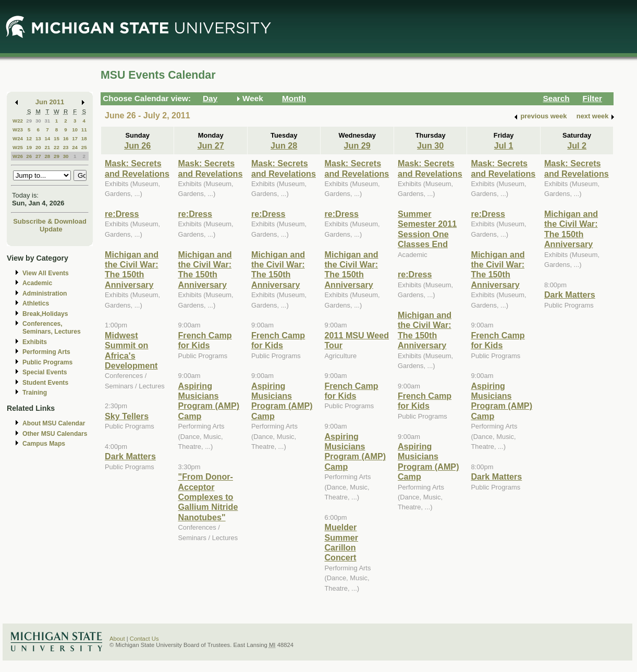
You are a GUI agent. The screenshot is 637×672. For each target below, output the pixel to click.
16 (66, 138)
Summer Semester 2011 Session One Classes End (427, 229)
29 (29, 121)
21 (47, 147)
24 (75, 147)
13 (38, 138)
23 (66, 147)
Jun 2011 (50, 102)
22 (57, 147)
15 (57, 138)
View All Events (46, 273)
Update (51, 229)
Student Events (45, 383)
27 (38, 156)
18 (84, 138)
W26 (18, 156)
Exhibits (35, 342)
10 (75, 130)
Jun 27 (211, 145)
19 (29, 147)
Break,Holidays (45, 314)
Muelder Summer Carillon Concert (341, 542)
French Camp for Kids (205, 340)
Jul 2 (577, 145)
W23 (18, 130)
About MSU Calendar (54, 423)
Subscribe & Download (50, 221)
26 (29, 156)
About (117, 639)
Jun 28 (284, 145)
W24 (18, 138)
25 (84, 147)
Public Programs (47, 362)
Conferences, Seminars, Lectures (52, 328)
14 (47, 138)
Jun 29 (357, 145)
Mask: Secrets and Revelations (137, 168)
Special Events (45, 372)
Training (35, 393)
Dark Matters (130, 456)
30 (38, 121)
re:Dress (122, 214)
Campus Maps (44, 444)
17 (75, 138)
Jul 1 (504, 145)
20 (38, 147)
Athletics (36, 303)
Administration (45, 294)
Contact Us (144, 639)
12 (29, 138)
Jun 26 (137, 145)
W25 (18, 147)
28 (47, 156)
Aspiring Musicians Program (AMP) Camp (209, 401)
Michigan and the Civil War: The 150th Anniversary (132, 270)
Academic (37, 283)
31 (47, 121)
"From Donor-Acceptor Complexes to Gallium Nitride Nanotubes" (208, 497)
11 (84, 130)
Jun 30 (430, 145)
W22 (18, 121)
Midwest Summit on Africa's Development (131, 350)
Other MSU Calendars (55, 434)
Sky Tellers (127, 416)
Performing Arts (46, 352)
